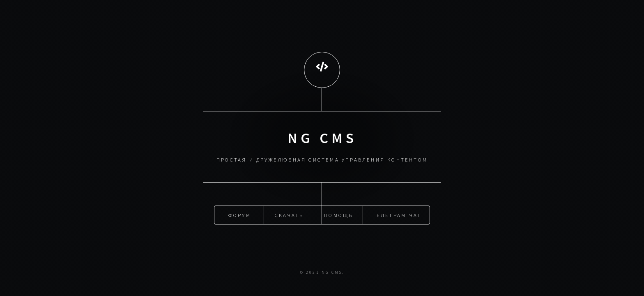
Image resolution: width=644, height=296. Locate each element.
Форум (240, 215)
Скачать (289, 215)
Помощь (338, 215)
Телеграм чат (397, 215)
